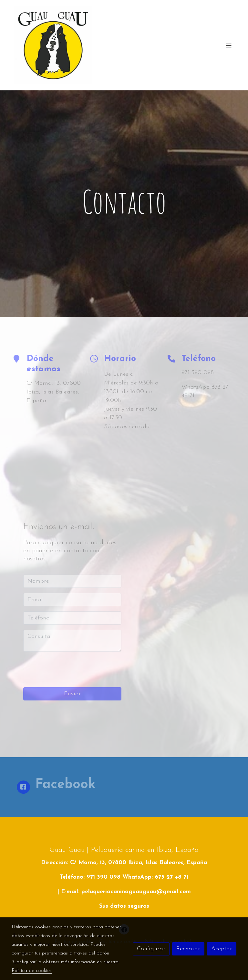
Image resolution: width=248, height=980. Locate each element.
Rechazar (188, 949)
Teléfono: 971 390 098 (90, 877)
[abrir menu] (229, 45)
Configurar (151, 949)
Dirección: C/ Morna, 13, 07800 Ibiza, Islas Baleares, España (124, 863)
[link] (53, 45)
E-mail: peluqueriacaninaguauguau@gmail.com (126, 892)
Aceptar (222, 949)
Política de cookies (32, 971)
